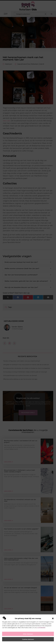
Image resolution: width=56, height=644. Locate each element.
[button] (53, 618)
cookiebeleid (41, 628)
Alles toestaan (28, 634)
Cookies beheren (28, 639)
